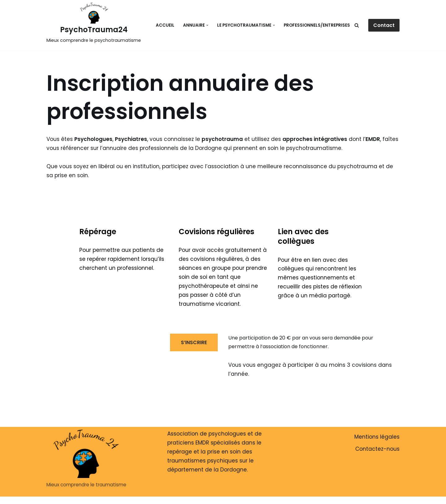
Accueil (165, 25)
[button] (207, 25)
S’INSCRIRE (194, 342)
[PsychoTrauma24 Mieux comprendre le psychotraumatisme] (94, 24)
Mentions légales (377, 437)
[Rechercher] (357, 25)
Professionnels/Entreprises (317, 25)
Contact (384, 25)
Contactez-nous (377, 449)
